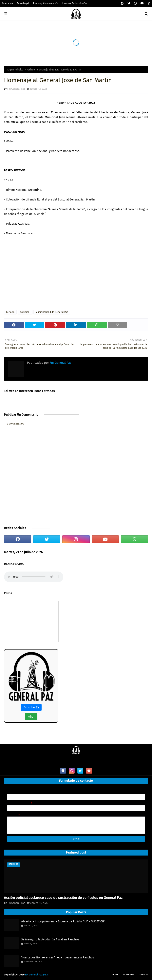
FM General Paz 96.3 (37, 975)
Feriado (31, 70)
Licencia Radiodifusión (75, 3)
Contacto (143, 975)
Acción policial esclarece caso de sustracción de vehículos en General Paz (63, 898)
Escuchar (31, 707)
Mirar (31, 717)
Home (115, 975)
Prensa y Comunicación (46, 3)
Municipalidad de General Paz (52, 312)
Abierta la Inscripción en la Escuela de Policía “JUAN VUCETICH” (63, 921)
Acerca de (7, 3)
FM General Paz (16, 903)
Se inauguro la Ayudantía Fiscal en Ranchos (50, 939)
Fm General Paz (16, 89)
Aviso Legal (23, 3)
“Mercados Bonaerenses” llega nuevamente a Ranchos (58, 957)
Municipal (25, 312)
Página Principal (16, 70)
